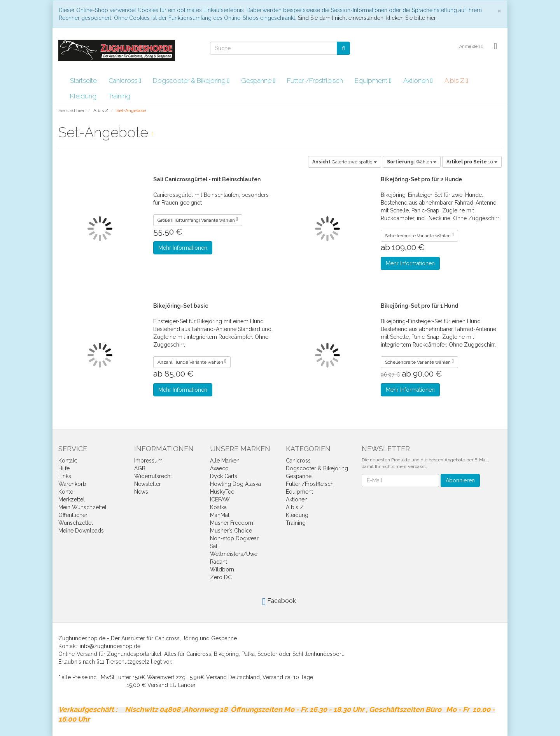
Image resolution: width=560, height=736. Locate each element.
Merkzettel (72, 499)
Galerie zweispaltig (345, 162)
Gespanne (258, 81)
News (141, 492)
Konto (66, 492)
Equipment (373, 81)
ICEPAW (220, 499)
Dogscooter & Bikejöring (191, 81)
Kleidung (83, 96)
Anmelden (471, 46)
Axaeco (219, 468)
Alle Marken (225, 461)
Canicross (125, 81)
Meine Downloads (81, 531)
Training (119, 96)
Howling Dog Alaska (235, 484)
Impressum (148, 461)
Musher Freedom (232, 523)
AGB (140, 468)
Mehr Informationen (183, 248)
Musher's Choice (231, 531)
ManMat (220, 515)
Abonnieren (460, 480)
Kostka (218, 507)
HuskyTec (222, 492)
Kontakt (68, 461)
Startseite (83, 81)
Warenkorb (72, 484)
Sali (214, 546)
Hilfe (64, 468)
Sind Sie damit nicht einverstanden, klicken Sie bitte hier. (367, 18)
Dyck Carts (224, 476)
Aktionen (418, 81)
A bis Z (456, 81)
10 (472, 162)
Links (65, 476)
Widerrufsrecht (153, 476)
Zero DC (221, 577)
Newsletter (148, 484)
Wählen (412, 162)
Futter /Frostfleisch (315, 81)
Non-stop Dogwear (234, 538)
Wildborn (222, 570)
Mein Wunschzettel (82, 507)
